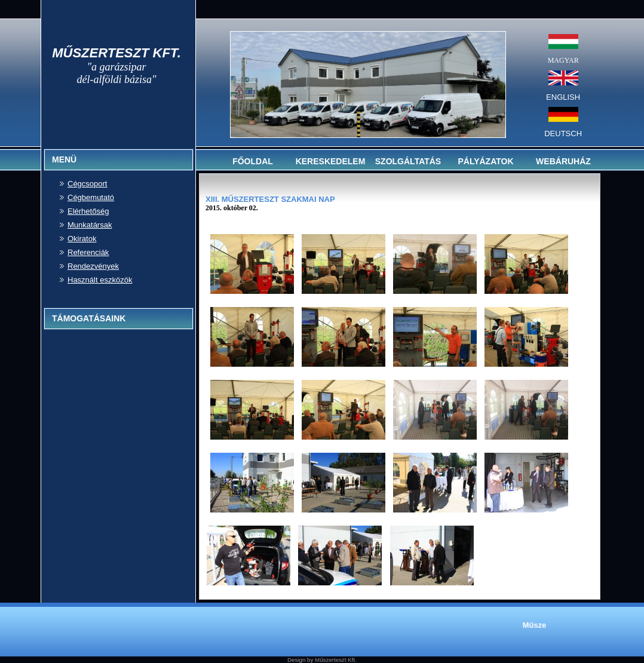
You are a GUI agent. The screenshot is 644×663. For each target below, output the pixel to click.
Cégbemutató (91, 197)
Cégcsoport (87, 184)
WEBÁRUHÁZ (563, 161)
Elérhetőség (88, 211)
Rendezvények (93, 266)
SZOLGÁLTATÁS (408, 161)
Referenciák (88, 252)
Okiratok (82, 239)
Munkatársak (90, 225)
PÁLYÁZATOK (485, 161)
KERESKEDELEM (331, 161)
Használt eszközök (100, 280)
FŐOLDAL (253, 161)
